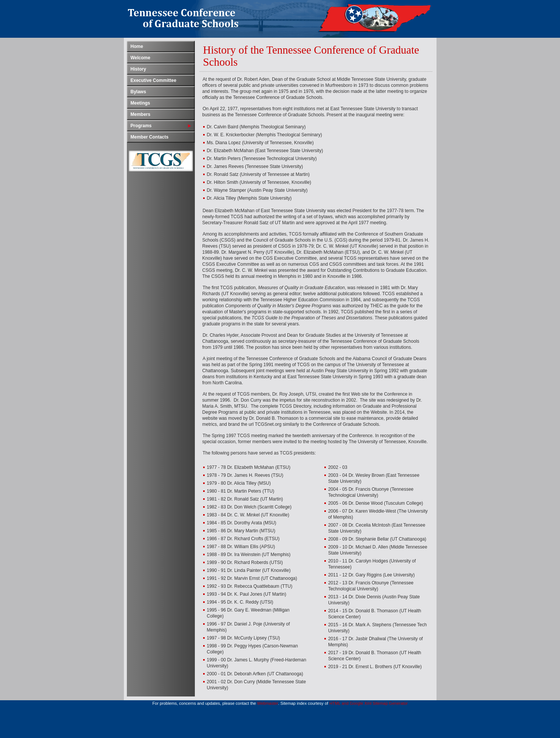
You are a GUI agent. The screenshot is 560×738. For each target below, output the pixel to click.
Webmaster (268, 703)
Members (141, 114)
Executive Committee (153, 80)
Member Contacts (150, 137)
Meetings (140, 103)
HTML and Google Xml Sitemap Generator (368, 703)
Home (137, 46)
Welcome (140, 58)
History (138, 69)
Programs (141, 126)
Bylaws (138, 92)
